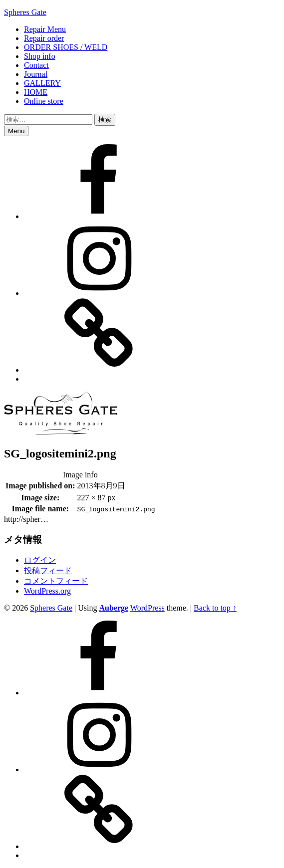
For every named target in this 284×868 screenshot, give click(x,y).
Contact (36, 65)
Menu (16, 131)
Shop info (40, 56)
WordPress (147, 608)
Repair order (44, 38)
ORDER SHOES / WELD (66, 47)
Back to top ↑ (215, 608)
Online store (44, 101)
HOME (36, 92)
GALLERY (42, 83)
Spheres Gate (25, 12)
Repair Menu (45, 29)
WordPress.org (47, 591)
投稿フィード (48, 570)
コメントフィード (56, 581)
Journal (36, 74)
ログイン (40, 560)
